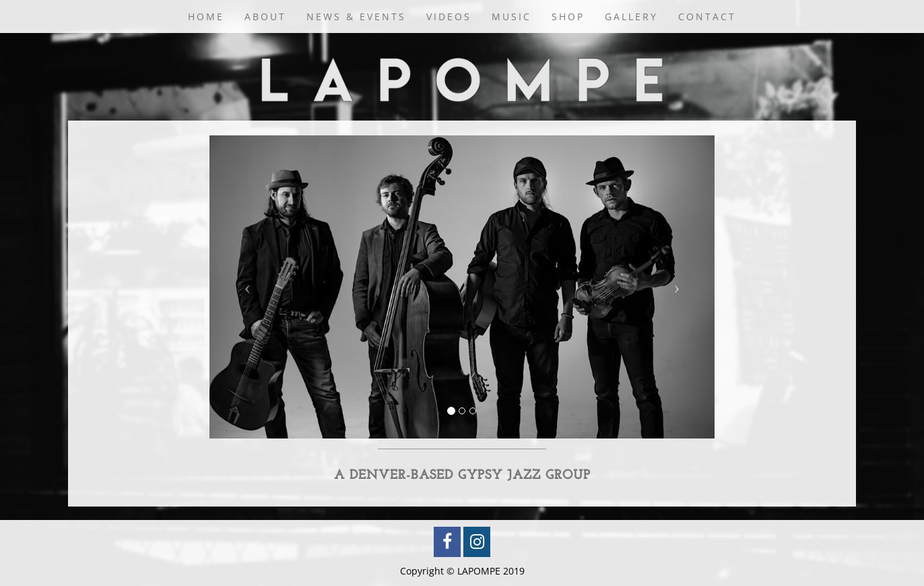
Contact (707, 17)
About (265, 17)
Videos (449, 17)
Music (511, 17)
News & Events (356, 17)
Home (206, 17)
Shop (568, 17)
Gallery (631, 17)
